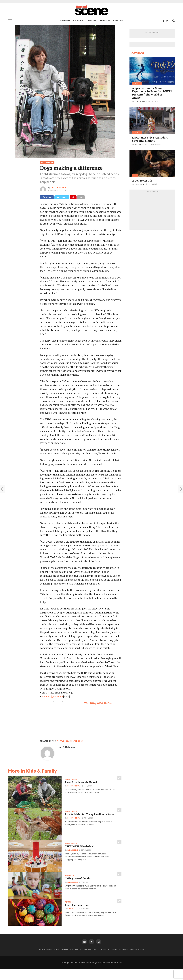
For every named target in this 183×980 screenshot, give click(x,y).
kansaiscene (72, 851)
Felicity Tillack (141, 144)
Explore (92, 21)
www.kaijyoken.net (52, 696)
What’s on (105, 21)
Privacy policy (137, 960)
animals (60, 741)
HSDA (67, 741)
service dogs (77, 741)
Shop (57, 960)
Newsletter (67, 960)
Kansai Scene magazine (86, 960)
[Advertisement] (60, 720)
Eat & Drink (79, 21)
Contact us (104, 960)
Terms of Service (120, 960)
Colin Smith (139, 184)
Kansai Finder (46, 960)
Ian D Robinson (58, 187)
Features (65, 21)
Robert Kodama (73, 787)
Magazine (118, 21)
